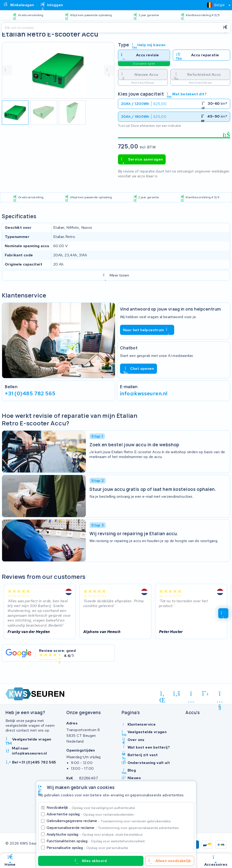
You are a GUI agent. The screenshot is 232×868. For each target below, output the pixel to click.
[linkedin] (162, 694)
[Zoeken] (111, 28)
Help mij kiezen (149, 45)
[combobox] (217, 5)
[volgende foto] (109, 70)
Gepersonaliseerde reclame (113, 828)
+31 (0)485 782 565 (30, 393)
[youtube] (220, 694)
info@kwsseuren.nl (144, 393)
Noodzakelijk (91, 807)
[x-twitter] (205, 694)
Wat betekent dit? (187, 94)
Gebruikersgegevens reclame (109, 821)
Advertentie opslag (91, 814)
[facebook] (177, 694)
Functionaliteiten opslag (96, 841)
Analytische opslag (95, 834)
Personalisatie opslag (88, 848)
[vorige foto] (7, 70)
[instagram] (191, 694)
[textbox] (216, 5)
